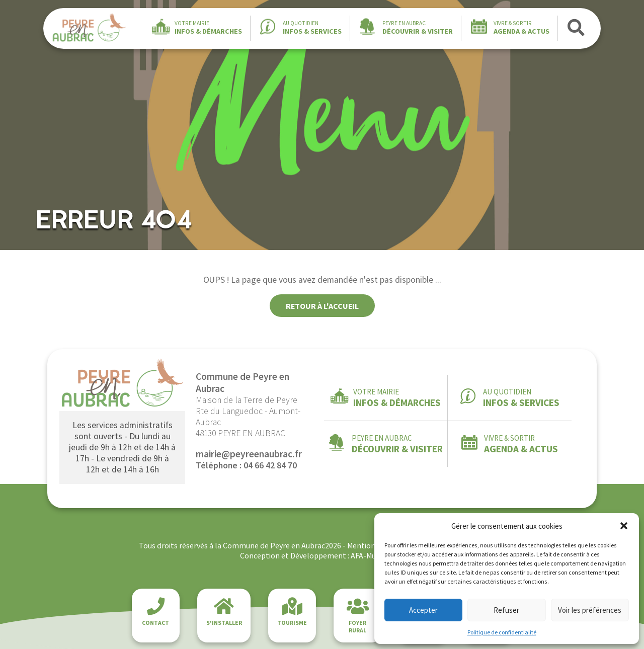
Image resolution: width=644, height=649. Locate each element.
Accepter (423, 610)
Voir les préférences (590, 610)
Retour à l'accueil (322, 306)
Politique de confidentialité (502, 632)
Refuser (506, 610)
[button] (624, 526)
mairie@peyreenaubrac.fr (249, 454)
